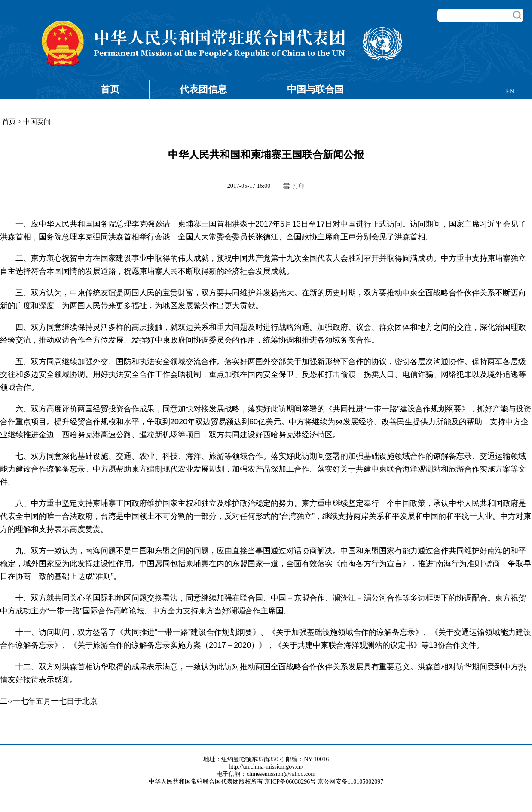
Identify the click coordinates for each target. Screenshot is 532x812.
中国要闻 (37, 121)
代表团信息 (203, 89)
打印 (299, 186)
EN (510, 91)
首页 (110, 89)
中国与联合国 (315, 89)
